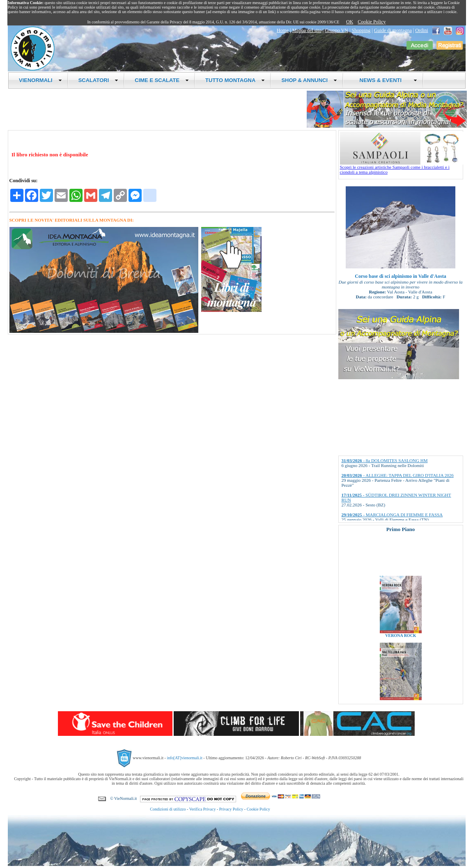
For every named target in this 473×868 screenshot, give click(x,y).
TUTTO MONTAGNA (235, 80)
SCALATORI (99, 80)
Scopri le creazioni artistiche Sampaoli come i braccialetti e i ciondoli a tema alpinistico (402, 167)
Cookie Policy (372, 22)
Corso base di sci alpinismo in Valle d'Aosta (400, 276)
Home (283, 30)
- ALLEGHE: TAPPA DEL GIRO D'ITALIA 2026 (398, 475)
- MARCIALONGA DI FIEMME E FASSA (392, 515)
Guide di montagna (393, 30)
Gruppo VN (336, 30)
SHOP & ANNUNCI (309, 80)
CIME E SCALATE (162, 80)
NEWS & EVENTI (385, 80)
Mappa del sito (307, 30)
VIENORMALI (40, 80)
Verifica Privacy (203, 809)
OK (350, 22)
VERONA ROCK (401, 640)
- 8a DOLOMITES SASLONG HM (385, 460)
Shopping (361, 30)
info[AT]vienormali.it (184, 758)
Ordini (421, 30)
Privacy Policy (231, 809)
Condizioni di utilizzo (168, 809)
